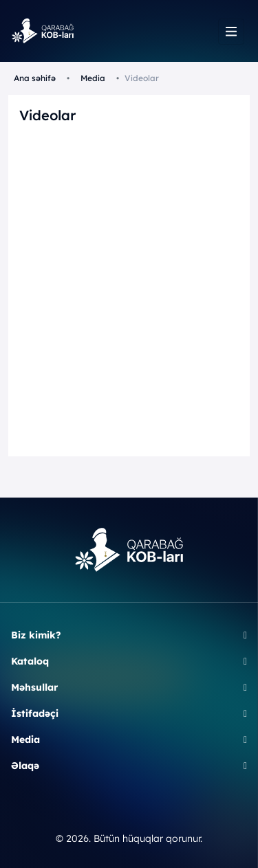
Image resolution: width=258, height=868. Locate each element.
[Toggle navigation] (231, 32)
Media (93, 78)
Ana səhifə (35, 78)
